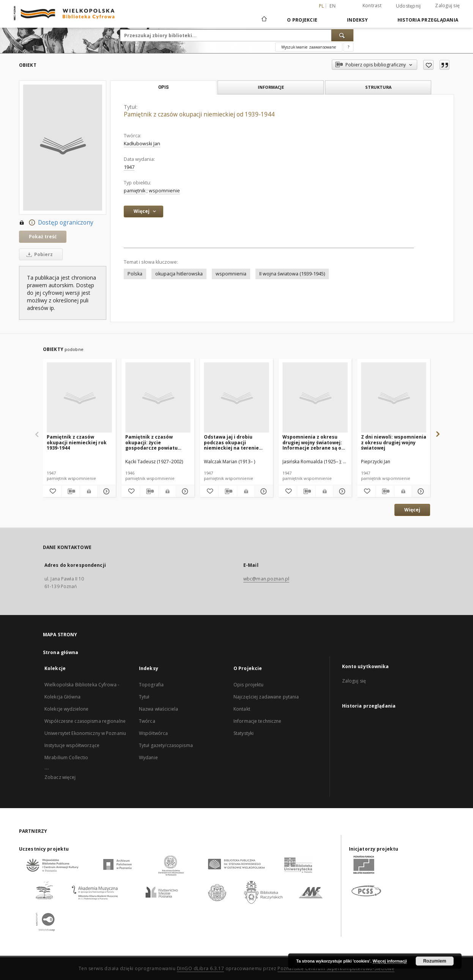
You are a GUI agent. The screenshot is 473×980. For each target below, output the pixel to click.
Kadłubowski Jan (142, 144)
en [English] (333, 6)
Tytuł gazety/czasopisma (166, 745)
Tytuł (144, 697)
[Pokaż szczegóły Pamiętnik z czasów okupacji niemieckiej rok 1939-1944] (106, 491)
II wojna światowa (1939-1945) (292, 274)
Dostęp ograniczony (56, 223)
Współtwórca (153, 733)
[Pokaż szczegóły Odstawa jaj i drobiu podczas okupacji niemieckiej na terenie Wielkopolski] (263, 491)
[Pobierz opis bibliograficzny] (71, 491)
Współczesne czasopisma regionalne (85, 721)
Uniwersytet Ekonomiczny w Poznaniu (85, 733)
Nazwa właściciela (158, 709)
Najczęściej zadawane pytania (266, 697)
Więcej (412, 510)
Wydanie (148, 757)
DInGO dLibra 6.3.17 (201, 968)
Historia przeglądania (428, 20)
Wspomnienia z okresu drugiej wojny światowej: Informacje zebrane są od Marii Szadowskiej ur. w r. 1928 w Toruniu (313, 442)
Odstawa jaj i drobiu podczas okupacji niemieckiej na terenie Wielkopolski (231, 442)
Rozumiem (435, 961)
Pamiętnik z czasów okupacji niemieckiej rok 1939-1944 (77, 442)
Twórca (147, 721)
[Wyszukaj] (342, 35)
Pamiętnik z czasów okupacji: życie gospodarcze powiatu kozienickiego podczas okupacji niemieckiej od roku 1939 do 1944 (154, 442)
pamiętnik (135, 191)
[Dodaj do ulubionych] (428, 65)
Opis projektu (249, 685)
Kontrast (372, 6)
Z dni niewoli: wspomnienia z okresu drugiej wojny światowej (394, 442)
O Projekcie (302, 20)
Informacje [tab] (271, 87)
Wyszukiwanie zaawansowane (309, 47)
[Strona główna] (264, 20)
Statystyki (244, 733)
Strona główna (61, 652)
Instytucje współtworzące (72, 745)
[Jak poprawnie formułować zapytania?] (348, 47)
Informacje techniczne (258, 721)
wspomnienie (164, 191)
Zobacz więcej (60, 777)
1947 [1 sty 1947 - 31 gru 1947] (129, 167)
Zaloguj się (447, 6)
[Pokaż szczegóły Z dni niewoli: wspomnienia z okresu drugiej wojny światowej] (420, 491)
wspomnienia (231, 274)
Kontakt (242, 709)
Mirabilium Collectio (66, 757)
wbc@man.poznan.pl (266, 579)
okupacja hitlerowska (179, 274)
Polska (135, 274)
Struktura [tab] (378, 87)
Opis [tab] (163, 87)
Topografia (151, 685)
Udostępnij (408, 6)
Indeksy (357, 20)
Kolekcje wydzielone (66, 709)
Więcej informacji (390, 961)
